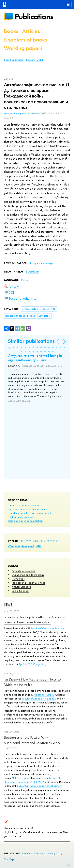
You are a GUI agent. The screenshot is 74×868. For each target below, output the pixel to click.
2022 (56, 541)
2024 (43, 541)
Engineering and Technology (28, 575)
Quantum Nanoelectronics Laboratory (40, 786)
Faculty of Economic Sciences (39, 699)
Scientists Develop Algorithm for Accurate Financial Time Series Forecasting (34, 620)
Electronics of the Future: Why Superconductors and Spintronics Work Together (32, 743)
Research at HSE (35, 60)
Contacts (27, 853)
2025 (36, 541)
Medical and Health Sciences (28, 583)
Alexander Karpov (44, 695)
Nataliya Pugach (21, 778)
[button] (9, 348)
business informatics (19, 505)
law (33, 513)
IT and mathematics (19, 513)
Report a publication (14, 60)
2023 (49, 541)
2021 (11, 546)
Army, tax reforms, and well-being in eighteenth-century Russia (35, 358)
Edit (68, 864)
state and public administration (25, 521)
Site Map (9, 859)
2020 (18, 546)
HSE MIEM (38, 782)
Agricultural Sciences (23, 571)
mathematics (15, 517)
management (43, 513)
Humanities (18, 579)
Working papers (23, 48)
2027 (23, 541)
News (8, 604)
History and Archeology (41, 263)
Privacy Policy (55, 853)
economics (38, 505)
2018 (31, 546)
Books (11, 31)
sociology (29, 517)
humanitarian (40, 509)
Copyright (40, 853)
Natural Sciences (21, 587)
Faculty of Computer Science (47, 628)
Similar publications (31, 341)
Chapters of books (25, 40)
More (39, 546)
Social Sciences (21, 591)
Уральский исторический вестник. (22, 114)
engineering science (20, 509)
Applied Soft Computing (32, 664)
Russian (25, 280)
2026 (29, 541)
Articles (31, 31)
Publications (34, 17)
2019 (24, 546)
